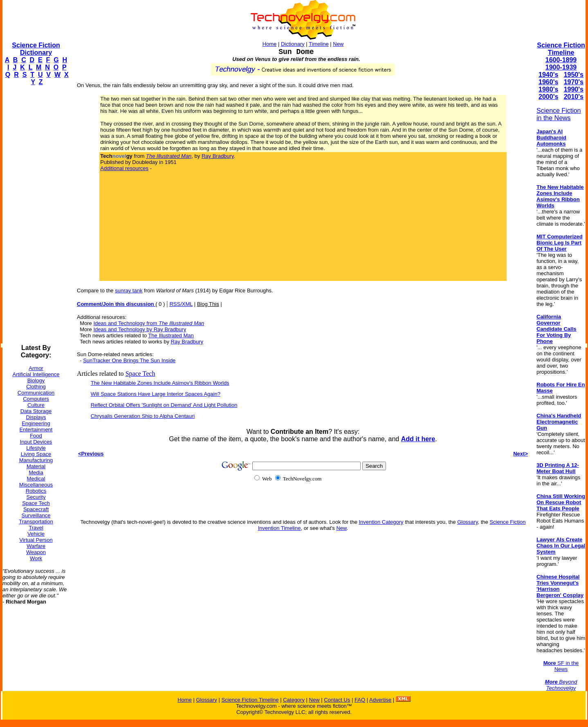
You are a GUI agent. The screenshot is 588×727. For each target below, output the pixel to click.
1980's (548, 89)
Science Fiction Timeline (561, 49)
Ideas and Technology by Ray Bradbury (140, 329)
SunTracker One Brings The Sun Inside (129, 360)
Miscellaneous (36, 485)
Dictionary (293, 44)
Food (36, 436)
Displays (36, 417)
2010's (574, 97)
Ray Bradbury (218, 156)
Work (36, 558)
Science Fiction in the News (559, 114)
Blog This (208, 304)
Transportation (36, 522)
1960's (548, 82)
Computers (36, 399)
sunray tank (129, 291)
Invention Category (381, 522)
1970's (574, 82)
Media (36, 472)
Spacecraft (36, 509)
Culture (36, 405)
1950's (574, 75)
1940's (548, 75)
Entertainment (36, 430)
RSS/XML (181, 304)
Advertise (380, 700)
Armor (36, 368)
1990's (574, 89)
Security (36, 497)
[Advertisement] (35, 215)
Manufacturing (36, 460)
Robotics (36, 491)
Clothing (36, 387)
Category (294, 700)
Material (36, 466)
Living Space (36, 454)
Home (270, 44)
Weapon (36, 552)
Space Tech (36, 503)
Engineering (36, 423)
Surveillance (36, 515)
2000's (548, 97)
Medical (36, 479)
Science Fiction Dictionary (36, 49)
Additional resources (124, 168)
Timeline (319, 44)
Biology (36, 380)
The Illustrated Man (171, 335)
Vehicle (36, 534)
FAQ (360, 700)
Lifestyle (36, 448)
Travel (36, 528)
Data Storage (36, 411)
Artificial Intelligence (36, 374)
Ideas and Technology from (149, 323)
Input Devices (36, 442)
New (338, 44)
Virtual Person (36, 540)
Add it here (418, 439)
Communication (36, 393)
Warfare (36, 546)
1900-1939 (561, 67)
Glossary (467, 522)
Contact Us (337, 700)
